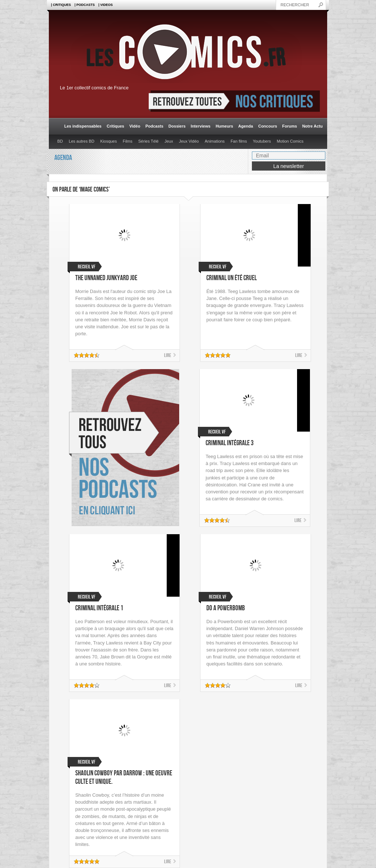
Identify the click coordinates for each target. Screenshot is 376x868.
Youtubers (262, 141)
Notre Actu (312, 126)
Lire (168, 355)
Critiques (115, 126)
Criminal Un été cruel (232, 278)
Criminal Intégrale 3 (230, 443)
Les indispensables (83, 126)
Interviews (200, 126)
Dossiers (177, 126)
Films (127, 141)
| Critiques (61, 5)
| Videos (106, 5)
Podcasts (154, 126)
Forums (290, 126)
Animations (214, 141)
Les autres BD (82, 141)
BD (60, 141)
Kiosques (109, 141)
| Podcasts (85, 5)
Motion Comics (290, 141)
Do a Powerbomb (226, 608)
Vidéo (135, 126)
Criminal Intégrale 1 (99, 608)
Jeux (169, 141)
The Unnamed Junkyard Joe (106, 278)
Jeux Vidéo (189, 141)
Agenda (246, 126)
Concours (267, 126)
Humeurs (224, 126)
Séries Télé (149, 141)
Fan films (239, 141)
